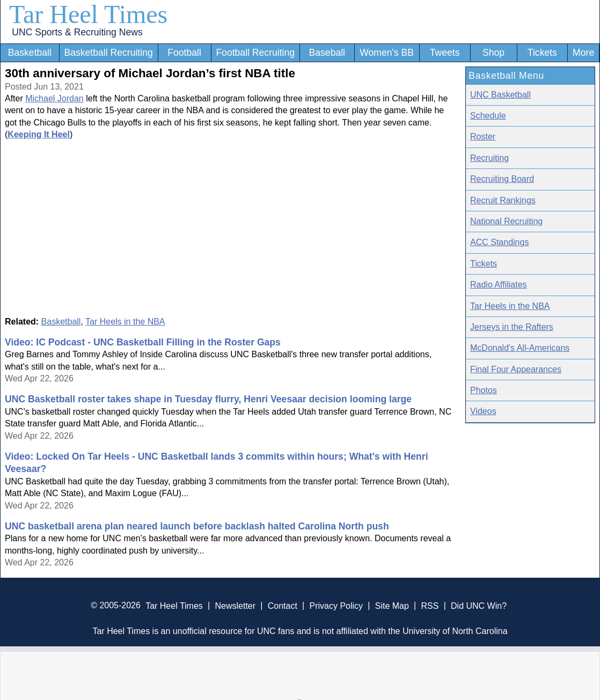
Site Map (392, 605)
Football (184, 53)
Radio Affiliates (499, 285)
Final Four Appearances (516, 369)
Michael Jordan (54, 98)
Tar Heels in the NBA (125, 322)
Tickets (542, 53)
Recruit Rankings (503, 200)
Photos (484, 390)
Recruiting (489, 158)
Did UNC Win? (479, 605)
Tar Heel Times (88, 14)
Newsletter (235, 605)
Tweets (445, 53)
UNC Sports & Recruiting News (77, 32)
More (583, 53)
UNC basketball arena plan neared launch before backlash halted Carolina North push (197, 526)
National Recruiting (506, 221)
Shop (493, 53)
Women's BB (387, 53)
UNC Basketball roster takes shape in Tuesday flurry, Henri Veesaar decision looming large (208, 399)
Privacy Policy (336, 605)
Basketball (30, 53)
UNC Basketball (500, 95)
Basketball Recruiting (108, 53)
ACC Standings (499, 242)
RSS (430, 605)
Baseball (327, 53)
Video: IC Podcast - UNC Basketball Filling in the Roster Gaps (143, 342)
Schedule (488, 116)
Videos (483, 411)
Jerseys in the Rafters (512, 327)
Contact (283, 605)
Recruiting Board (502, 179)
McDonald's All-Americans (520, 348)
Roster (483, 137)
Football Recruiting (255, 53)
